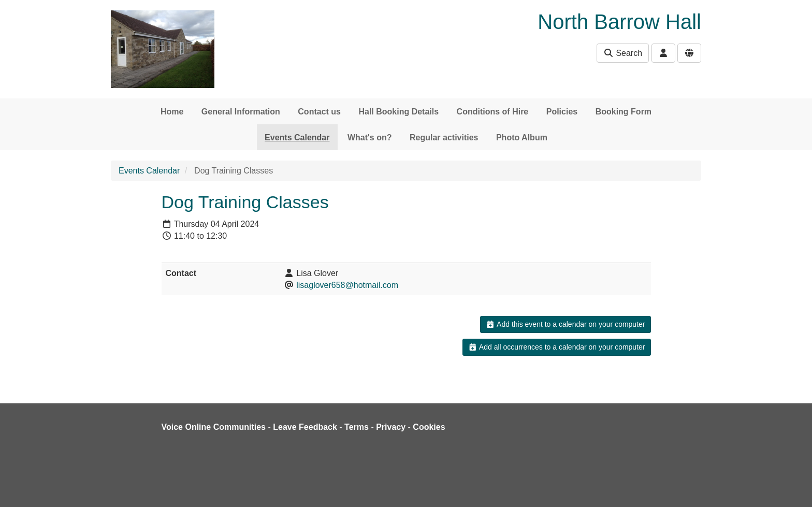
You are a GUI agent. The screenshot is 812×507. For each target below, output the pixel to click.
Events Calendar (297, 137)
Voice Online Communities (214, 427)
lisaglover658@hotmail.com (347, 285)
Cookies (429, 427)
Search (623, 53)
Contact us (319, 112)
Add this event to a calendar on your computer (565, 324)
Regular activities (444, 137)
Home (172, 112)
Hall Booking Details (398, 112)
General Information (241, 112)
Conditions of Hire (493, 112)
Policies (562, 112)
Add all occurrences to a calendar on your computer (556, 347)
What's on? (370, 137)
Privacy (391, 427)
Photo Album (522, 137)
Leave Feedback (305, 427)
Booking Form (624, 112)
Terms (357, 427)
